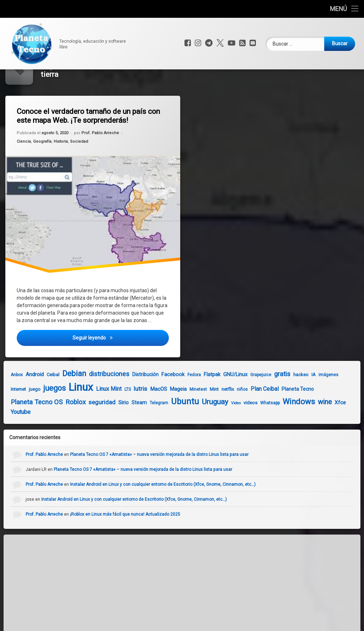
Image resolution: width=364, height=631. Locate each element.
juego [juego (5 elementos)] (21, 415)
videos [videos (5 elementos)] (237, 429)
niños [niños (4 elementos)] (228, 415)
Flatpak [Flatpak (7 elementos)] (198, 400)
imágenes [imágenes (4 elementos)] (315, 401)
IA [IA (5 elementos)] (300, 401)
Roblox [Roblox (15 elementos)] (62, 428)
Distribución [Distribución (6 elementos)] (132, 400)
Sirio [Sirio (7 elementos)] (110, 428)
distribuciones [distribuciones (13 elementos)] (95, 400)
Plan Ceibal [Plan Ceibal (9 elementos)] (251, 415)
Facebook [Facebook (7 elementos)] (159, 400)
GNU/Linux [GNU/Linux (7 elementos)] (221, 400)
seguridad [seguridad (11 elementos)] (88, 428)
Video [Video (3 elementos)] (222, 429)
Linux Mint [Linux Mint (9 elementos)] (95, 415)
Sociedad (79, 168)
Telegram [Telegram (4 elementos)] (145, 429)
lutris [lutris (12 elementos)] (127, 415)
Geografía (44, 170)
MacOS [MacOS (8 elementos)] (145, 415)
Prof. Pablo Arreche (101, 158)
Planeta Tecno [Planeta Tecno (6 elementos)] (284, 415)
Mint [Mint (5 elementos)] (200, 415)
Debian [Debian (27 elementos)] (60, 399)
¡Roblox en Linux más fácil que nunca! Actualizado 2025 (139, 540)
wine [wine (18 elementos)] (311, 428)
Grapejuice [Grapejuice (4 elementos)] (247, 401)
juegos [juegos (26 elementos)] (41, 414)
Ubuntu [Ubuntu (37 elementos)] (171, 427)
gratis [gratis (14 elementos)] (268, 400)
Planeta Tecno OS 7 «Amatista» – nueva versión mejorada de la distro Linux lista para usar (173, 480)
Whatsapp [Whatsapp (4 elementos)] (256, 429)
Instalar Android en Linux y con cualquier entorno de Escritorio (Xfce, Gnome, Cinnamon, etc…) (177, 510)
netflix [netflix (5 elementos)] (214, 415)
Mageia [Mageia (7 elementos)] (164, 415)
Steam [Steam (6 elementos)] (125, 428)
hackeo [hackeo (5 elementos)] (287, 401)
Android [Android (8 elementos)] (21, 400)
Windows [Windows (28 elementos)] (285, 428)
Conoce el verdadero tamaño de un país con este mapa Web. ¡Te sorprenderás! (91, 141)
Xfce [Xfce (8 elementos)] (326, 428)
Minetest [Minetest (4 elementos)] (184, 415)
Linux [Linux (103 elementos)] (67, 413)
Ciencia (26, 170)
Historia (62, 169)
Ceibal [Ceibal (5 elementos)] (39, 401)
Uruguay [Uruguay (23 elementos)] (201, 428)
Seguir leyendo (122, 369)
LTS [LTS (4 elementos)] (114, 415)
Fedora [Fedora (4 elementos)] (180, 401)
